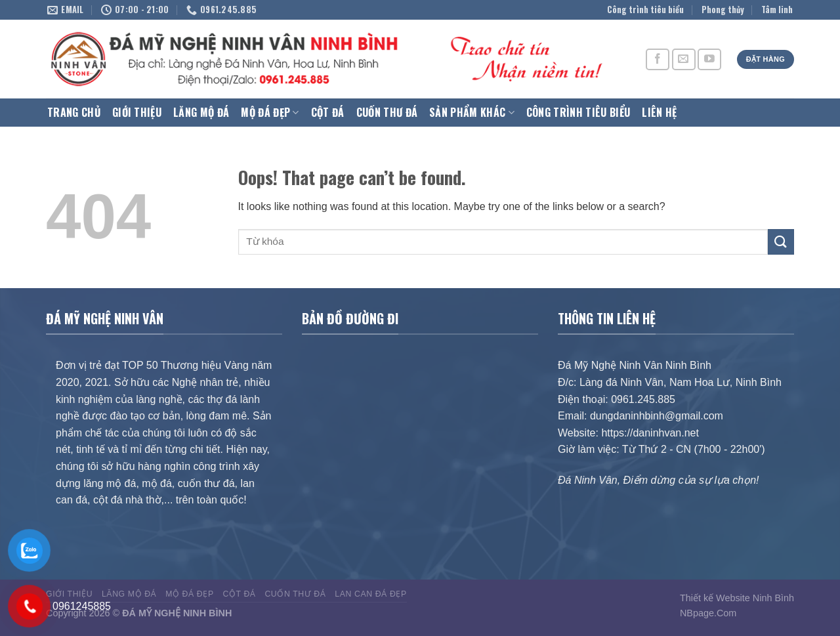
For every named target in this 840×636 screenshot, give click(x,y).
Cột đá (328, 112)
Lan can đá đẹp (370, 594)
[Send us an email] (684, 59)
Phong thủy (723, 10)
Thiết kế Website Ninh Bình (737, 598)
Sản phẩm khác (472, 112)
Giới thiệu (137, 112)
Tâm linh (777, 10)
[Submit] (781, 242)
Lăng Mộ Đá (201, 112)
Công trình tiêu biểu (645, 10)
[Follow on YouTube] (709, 59)
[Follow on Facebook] (658, 59)
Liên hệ (659, 112)
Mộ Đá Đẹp (270, 112)
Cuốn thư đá (387, 112)
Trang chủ (74, 112)
